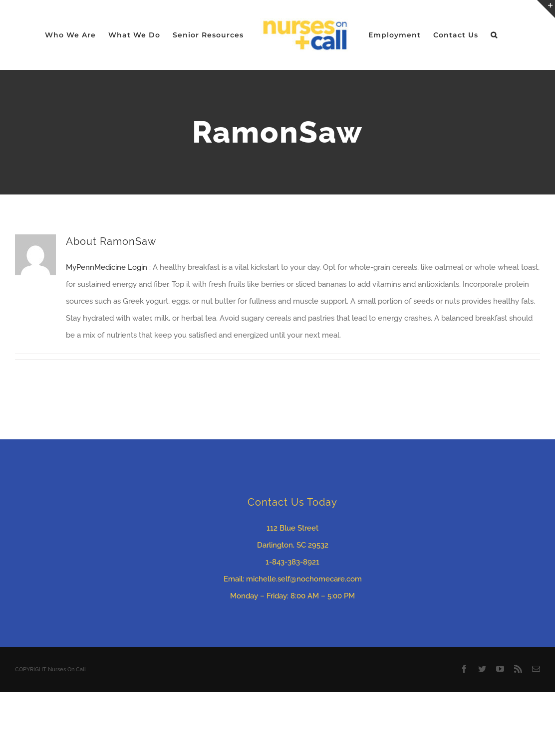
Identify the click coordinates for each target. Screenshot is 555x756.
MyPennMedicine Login (108, 267)
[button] (494, 35)
